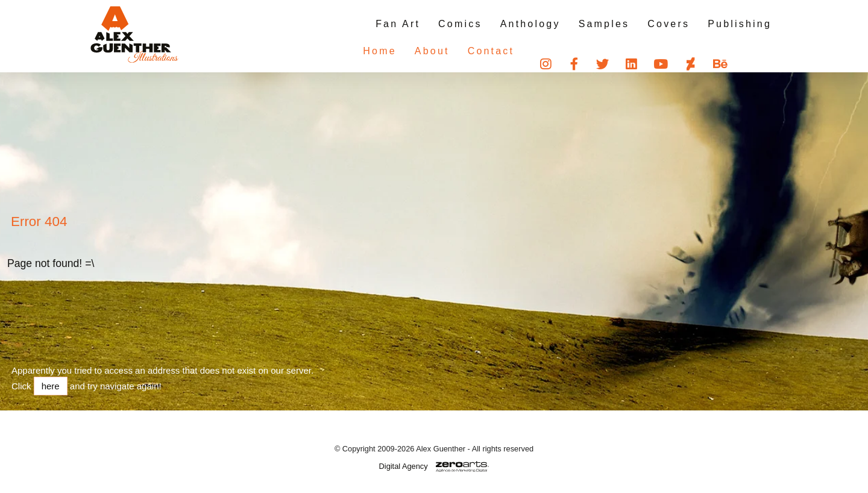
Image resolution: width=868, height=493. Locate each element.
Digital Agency (404, 466)
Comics (460, 24)
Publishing (740, 24)
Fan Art (398, 24)
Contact (467, 51)
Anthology (530, 24)
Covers (668, 24)
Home (355, 51)
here (51, 386)
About (408, 51)
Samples (604, 24)
